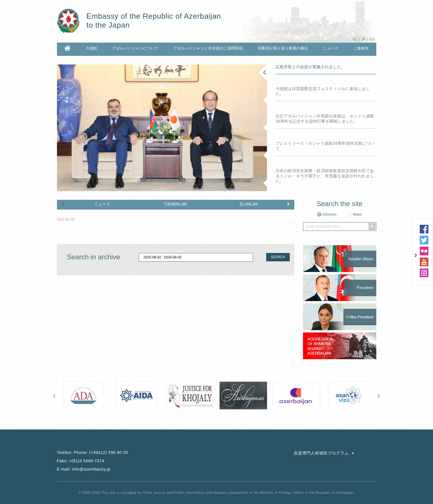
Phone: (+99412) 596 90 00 (101, 452)
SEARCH (278, 257)
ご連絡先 (361, 48)
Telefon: (93, 452)
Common (330, 214)
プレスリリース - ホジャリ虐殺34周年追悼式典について (325, 146)
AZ (355, 39)
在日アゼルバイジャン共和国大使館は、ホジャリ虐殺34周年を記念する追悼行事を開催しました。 (325, 119)
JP (364, 39)
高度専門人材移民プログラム (321, 453)
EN (372, 39)
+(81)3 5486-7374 (87, 461)
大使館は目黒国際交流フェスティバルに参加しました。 (323, 91)
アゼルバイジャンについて (135, 48)
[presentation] (63, 203)
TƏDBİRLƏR (176, 204)
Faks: (81, 461)
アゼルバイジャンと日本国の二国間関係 (208, 48)
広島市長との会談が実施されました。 (311, 67)
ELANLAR (249, 204)
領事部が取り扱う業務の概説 (283, 48)
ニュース (331, 48)
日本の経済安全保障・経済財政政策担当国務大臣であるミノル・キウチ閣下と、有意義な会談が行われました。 (325, 176)
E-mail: (84, 469)
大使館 (91, 48)
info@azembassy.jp (91, 469)
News (357, 214)
